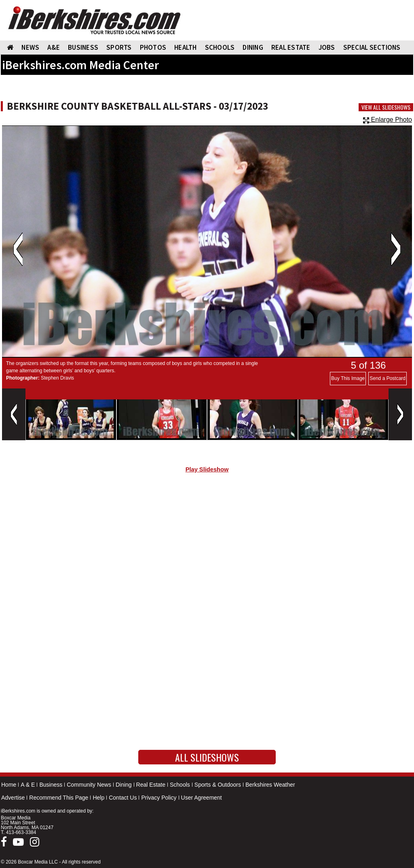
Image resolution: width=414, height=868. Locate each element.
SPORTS (119, 47)
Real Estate (151, 785)
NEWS (30, 47)
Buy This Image (348, 378)
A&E (54, 47)
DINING (253, 47)
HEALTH (186, 47)
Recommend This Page (59, 798)
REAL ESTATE (291, 47)
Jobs (327, 47)
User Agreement (202, 798)
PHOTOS (153, 47)
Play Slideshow (207, 469)
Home (9, 785)
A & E (28, 785)
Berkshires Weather (270, 785)
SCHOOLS (220, 47)
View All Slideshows (386, 107)
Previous (18, 249)
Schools (180, 785)
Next (396, 249)
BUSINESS (83, 47)
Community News (89, 785)
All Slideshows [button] (207, 757)
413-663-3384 (21, 832)
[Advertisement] (207, 548)
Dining (124, 785)
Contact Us (123, 798)
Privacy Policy (159, 798)
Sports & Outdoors (218, 785)
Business (51, 785)
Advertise (13, 798)
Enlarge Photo (388, 120)
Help (98, 798)
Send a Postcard (388, 378)
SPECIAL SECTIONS (372, 47)
